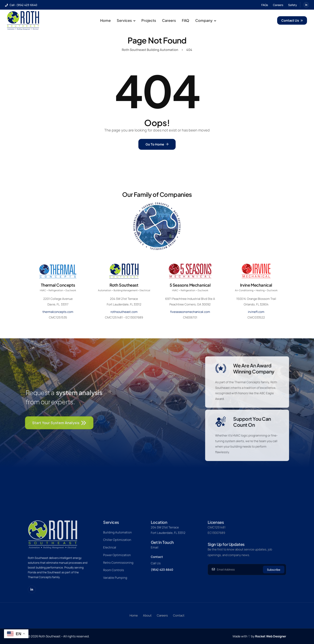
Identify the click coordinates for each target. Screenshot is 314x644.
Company (206, 20)
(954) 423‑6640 (162, 583)
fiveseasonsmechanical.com (190, 312)
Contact (157, 570)
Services (126, 20)
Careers (169, 20)
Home (105, 20)
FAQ (186, 20)
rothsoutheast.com (124, 312)
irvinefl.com (256, 312)
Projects (149, 20)
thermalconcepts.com (58, 312)
